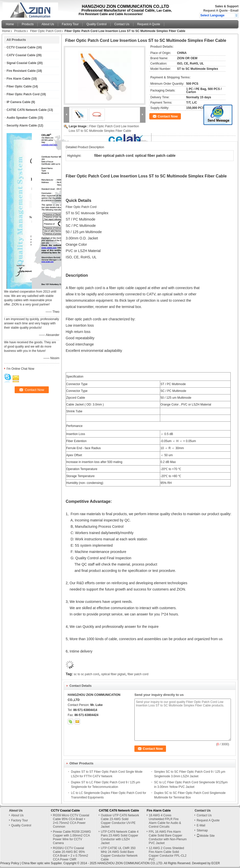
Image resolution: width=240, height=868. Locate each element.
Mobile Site (206, 836)
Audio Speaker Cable (22, 118)
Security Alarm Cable (22, 126)
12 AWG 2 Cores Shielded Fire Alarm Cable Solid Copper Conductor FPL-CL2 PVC (168, 854)
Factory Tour (70, 24)
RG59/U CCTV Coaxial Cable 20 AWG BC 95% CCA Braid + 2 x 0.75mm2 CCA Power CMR (71, 854)
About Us (48, 24)
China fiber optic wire (36, 863)
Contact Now (168, 116)
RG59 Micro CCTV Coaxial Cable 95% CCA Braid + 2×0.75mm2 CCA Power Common (71, 821)
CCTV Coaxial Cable (21, 47)
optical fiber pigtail (113, 674)
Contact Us (122, 24)
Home (10, 24)
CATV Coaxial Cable (21, 55)
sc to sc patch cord (86, 674)
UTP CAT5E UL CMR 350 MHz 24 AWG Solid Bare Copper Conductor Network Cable (119, 854)
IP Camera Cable (19, 102)
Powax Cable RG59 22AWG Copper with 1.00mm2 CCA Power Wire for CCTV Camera (72, 837)
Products (28, 24)
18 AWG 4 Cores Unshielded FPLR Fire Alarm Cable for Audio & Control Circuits (165, 821)
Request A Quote (215, 11)
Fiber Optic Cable (19, 86)
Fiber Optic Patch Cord (45, 31)
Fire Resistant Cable (21, 71)
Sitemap (202, 830)
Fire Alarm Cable (19, 79)
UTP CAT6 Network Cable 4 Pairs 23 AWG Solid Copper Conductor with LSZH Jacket (120, 837)
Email (234, 11)
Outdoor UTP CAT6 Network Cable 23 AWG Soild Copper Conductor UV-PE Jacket (120, 821)
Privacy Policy (10, 863)
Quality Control (96, 24)
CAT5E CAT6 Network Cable (27, 110)
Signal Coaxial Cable (21, 63)
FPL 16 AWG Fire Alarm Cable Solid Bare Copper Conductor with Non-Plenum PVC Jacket (168, 837)
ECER (216, 863)
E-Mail (201, 825)
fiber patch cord (138, 674)
